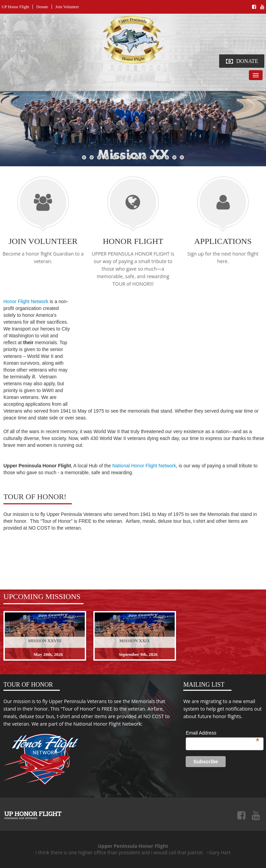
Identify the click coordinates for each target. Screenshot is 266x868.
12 (167, 157)
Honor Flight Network (26, 301)
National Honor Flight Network (144, 466)
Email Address (222, 733)
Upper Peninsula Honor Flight (33, 815)
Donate (42, 7)
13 (174, 157)
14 (182, 157)
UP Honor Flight (15, 7)
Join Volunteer (67, 7)
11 (159, 157)
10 (152, 157)
